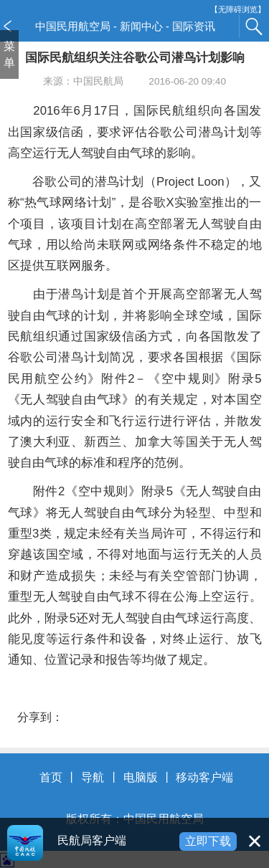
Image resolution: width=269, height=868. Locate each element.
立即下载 (208, 841)
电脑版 (141, 777)
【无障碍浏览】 (238, 10)
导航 (93, 777)
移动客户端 (204, 777)
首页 (51, 777)
